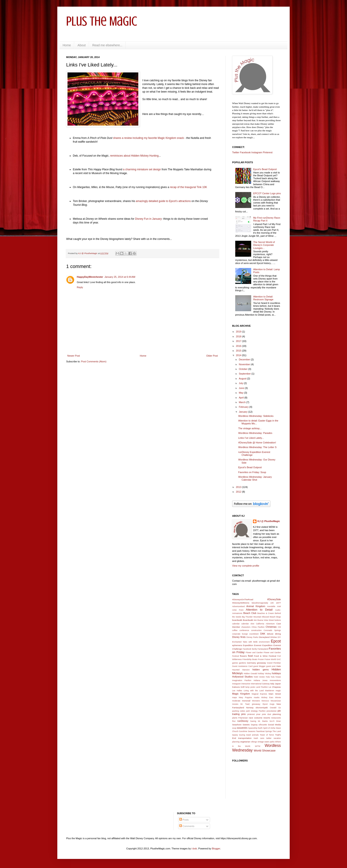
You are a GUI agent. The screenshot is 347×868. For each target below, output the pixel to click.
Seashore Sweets (241, 725)
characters (246, 627)
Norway (250, 708)
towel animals (253, 735)
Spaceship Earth (255, 728)
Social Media (274, 725)
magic (278, 691)
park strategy (252, 711)
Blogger (216, 849)
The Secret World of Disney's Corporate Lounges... (264, 245)
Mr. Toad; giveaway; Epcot (254, 704)
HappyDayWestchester (90, 277)
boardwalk (237, 620)
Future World (270, 659)
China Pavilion (258, 627)
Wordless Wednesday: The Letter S (257, 447)
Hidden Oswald (250, 674)
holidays (276, 673)
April (242, 398)
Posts (184, 820)
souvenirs (242, 728)
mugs (272, 704)
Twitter (236, 152)
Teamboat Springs (264, 731)
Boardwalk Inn (250, 620)
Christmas (271, 627)
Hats (279, 666)
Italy (272, 684)
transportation (245, 738)
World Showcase (265, 751)
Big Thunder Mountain (252, 617)
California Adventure (265, 624)
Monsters (256, 701)
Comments (187, 826)
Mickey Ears (267, 697)
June (242, 388)
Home (67, 45)
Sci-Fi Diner (275, 721)
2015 (239, 351)
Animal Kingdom (256, 606)
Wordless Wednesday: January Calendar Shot (255, 478)
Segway (254, 725)
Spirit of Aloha (269, 728)
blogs (279, 617)
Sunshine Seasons (247, 731)
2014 (239, 355)
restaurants (276, 718)
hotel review (259, 677)
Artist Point (238, 610)
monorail (246, 701)
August (243, 379)
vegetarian (245, 742)
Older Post (212, 356)
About (82, 45)
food (250, 656)
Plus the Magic (102, 21)
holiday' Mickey (264, 674)
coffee (235, 630)
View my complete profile (246, 566)
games (235, 663)
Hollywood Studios (242, 677)
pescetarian (271, 711)
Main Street (275, 694)
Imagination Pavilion (242, 680)
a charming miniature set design (142, 169)
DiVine (274, 637)
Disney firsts (239, 637)
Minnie (278, 697)
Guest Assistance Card (242, 666)
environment (264, 642)
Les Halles (237, 691)
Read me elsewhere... (107, 45)
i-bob (194, 849)
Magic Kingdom (241, 694)
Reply (80, 287)
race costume (255, 718)
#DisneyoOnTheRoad (243, 599)
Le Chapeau (275, 687)
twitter (269, 738)
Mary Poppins (245, 697)
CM (279, 627)
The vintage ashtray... (250, 428)
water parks (270, 742)
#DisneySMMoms (241, 603)
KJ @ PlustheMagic (269, 521)
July (241, 383)
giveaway (261, 663)
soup (234, 728)
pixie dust (267, 714)
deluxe (270, 634)
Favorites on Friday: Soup (252, 472)
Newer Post (74, 356)
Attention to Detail (259, 610)
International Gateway (260, 684)
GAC (279, 659)
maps (235, 697)
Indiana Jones (261, 680)
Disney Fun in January (148, 219)
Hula (268, 677)
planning (277, 714)
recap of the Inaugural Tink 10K (189, 187)
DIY (279, 637)
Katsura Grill (238, 687)
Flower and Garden (254, 652)
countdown (254, 634)
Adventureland (238, 606)
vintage (261, 742)
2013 (239, 487)
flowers (243, 656)
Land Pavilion (262, 687)
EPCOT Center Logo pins (267, 193)
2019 (239, 332)
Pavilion (262, 711)
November (245, 364)
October (243, 369)
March (243, 402)
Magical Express (259, 694)
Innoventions (275, 680)
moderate (236, 701)
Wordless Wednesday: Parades (255, 433)
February (244, 407)
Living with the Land (254, 691)
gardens (243, 663)
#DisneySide (274, 599)
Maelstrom (270, 691)
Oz (280, 708)
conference (244, 630)
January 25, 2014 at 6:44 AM (120, 277)
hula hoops (276, 677)
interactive (246, 684)
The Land (277, 731)
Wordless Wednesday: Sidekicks (256, 416)
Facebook (245, 152)
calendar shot (248, 624)
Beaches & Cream (266, 613)
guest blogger (259, 666)
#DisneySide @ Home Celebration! (257, 443)
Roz (234, 721)
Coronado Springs (272, 630)
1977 (278, 603)
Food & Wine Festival (265, 656)
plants (235, 718)
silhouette (263, 725)
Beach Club (250, 613)
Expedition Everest (252, 645)
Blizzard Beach (269, 617)
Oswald (273, 708)
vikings (254, 742)
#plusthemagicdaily (260, 603)
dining (278, 634)
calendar (236, 624)
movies (235, 704)
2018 (239, 336)
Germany (252, 663)
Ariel (279, 606)
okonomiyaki (262, 708)
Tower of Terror (267, 735)
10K (272, 603)
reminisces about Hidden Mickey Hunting (134, 156)
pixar (258, 714)
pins (243, 714)
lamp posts (250, 687)
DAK (263, 634)
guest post (271, 666)
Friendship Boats (250, 659)
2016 (239, 346)
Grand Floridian (274, 663)
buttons (278, 620)
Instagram (257, 152)
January (243, 412)
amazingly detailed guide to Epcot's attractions (163, 201)
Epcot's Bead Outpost (265, 169)
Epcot (276, 641)
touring (242, 735)
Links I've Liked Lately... (251, 438)
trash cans (259, 738)
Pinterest (268, 152)
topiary (235, 735)
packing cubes (239, 711)
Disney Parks (252, 637)
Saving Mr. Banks (259, 721)
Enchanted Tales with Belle (245, 642)
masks (257, 697)
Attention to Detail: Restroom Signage (263, 298)
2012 (239, 492)
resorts (267, 718)
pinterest (251, 714)
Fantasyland (263, 649)
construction (256, 630)
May (241, 393)
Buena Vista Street (266, 620)
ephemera (237, 645)
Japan (278, 684)
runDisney (243, 721)
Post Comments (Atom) (94, 361)
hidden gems (261, 670)
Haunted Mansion (241, 670)
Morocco (265, 701)
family (254, 649)
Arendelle (271, 606)
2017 (239, 341)
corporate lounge (240, 634)
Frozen (261, 659)
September (245, 374)
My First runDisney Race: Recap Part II (267, 219)
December (245, 359)
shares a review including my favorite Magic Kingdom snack (148, 138)
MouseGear (276, 701)
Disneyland (264, 637)
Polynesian (243, 718)
